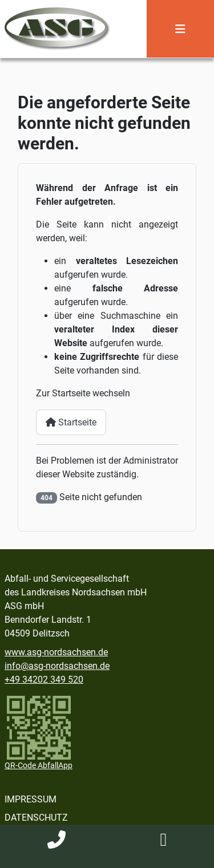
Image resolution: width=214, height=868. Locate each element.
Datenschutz (36, 818)
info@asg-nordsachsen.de (57, 666)
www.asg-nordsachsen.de (56, 652)
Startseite (71, 422)
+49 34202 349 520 (44, 680)
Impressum (31, 799)
